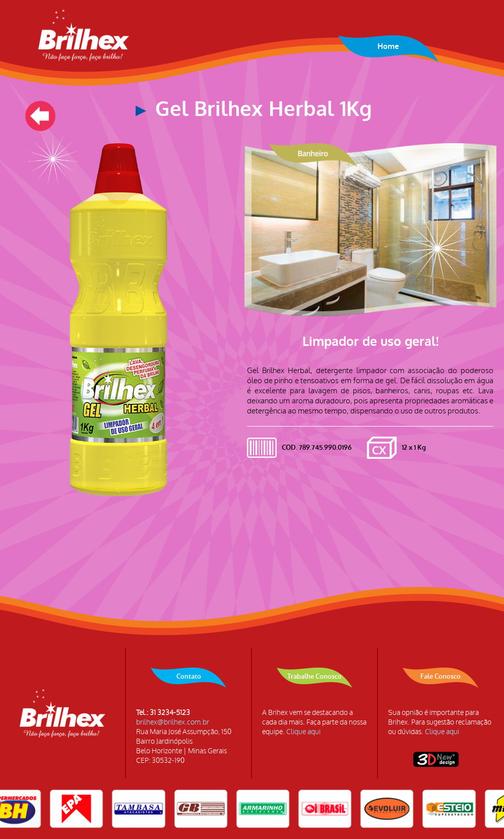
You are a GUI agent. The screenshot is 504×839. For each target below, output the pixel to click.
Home (388, 46)
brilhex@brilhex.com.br (173, 722)
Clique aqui (303, 732)
